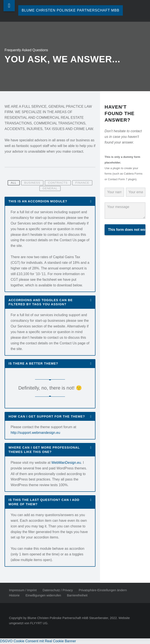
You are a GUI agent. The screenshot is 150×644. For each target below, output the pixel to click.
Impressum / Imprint (23, 590)
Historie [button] (14, 595)
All (14, 183)
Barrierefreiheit (77, 595)
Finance (82, 183)
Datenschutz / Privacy (58, 590)
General (50, 188)
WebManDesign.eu (66, 463)
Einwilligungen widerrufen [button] (43, 595)
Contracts (58, 183)
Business (32, 183)
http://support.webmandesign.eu (35, 433)
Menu (9, 6)
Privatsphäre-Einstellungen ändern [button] (103, 590)
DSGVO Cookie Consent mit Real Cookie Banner (38, 641)
